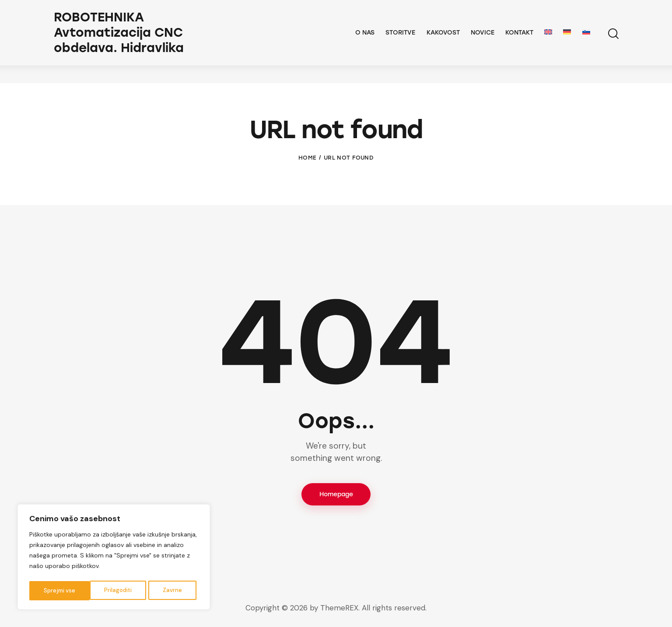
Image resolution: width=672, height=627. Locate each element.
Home (307, 158)
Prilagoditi (57, 591)
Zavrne (111, 591)
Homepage (336, 495)
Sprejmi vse (168, 591)
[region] (114, 558)
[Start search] (613, 42)
